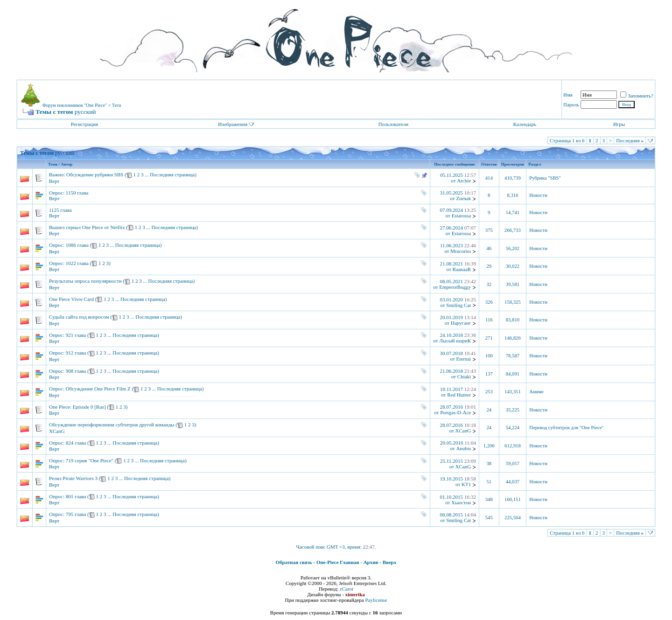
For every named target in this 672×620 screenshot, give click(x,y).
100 (489, 356)
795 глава (76, 514)
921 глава (76, 335)
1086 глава (77, 245)
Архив (371, 562)
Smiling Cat (458, 305)
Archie (464, 181)
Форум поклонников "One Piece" (75, 105)
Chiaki (464, 376)
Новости (538, 195)
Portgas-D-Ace (455, 412)
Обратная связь (294, 562)
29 (489, 266)
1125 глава (60, 210)
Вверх (390, 562)
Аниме (536, 392)
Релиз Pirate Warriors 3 (73, 478)
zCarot (346, 589)
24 (489, 410)
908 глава (76, 371)
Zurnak (463, 198)
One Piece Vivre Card (71, 299)
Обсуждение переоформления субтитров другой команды (112, 425)
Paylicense (376, 600)
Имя (568, 95)
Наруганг (461, 323)
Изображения (233, 124)
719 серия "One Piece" (90, 460)
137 (489, 374)
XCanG (57, 431)
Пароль (571, 104)
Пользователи (393, 124)
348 (489, 499)
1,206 (489, 446)
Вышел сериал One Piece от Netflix (87, 227)
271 (489, 338)
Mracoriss (461, 251)
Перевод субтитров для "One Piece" (567, 428)
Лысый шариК (455, 341)
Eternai (463, 359)
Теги (117, 105)
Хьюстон (461, 502)
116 (489, 320)
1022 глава (77, 263)
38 (489, 463)
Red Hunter (459, 395)
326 (489, 302)
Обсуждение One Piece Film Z (98, 389)
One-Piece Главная (338, 562)
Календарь (525, 124)
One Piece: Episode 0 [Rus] (77, 407)
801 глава (76, 496)
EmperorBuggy (455, 287)
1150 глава (77, 193)
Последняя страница (172, 174)
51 (489, 482)
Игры (619, 124)
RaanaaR (462, 269)
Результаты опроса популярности (85, 281)
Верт (54, 181)
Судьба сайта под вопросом (79, 317)
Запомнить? (637, 96)
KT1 (466, 484)
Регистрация (84, 124)
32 (489, 284)
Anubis (463, 448)
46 (489, 248)
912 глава (76, 353)
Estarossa (462, 216)
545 (489, 518)
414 (489, 178)
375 (489, 230)
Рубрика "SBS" (545, 178)
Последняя (630, 140)
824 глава (76, 443)
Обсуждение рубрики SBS (95, 174)
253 (489, 392)
